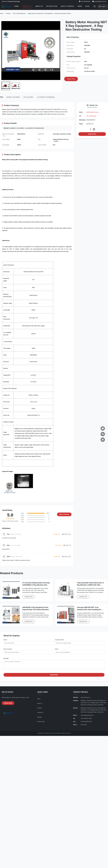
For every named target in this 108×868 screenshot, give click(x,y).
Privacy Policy (41, 723)
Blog (87, 6)
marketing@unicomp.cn (100, 1)
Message (6, 658)
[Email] (103, 428)
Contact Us (40, 714)
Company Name (59, 640)
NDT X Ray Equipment (19, 13)
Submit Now (54, 676)
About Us (39, 6)
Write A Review (64, 514)
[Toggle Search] (95, 6)
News (80, 6)
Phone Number (8, 649)
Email (57, 649)
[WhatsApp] (103, 440)
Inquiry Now (92, 134)
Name (6, 640)
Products (26, 6)
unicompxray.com (85, 699)
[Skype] (103, 434)
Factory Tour (52, 6)
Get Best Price (29, 597)
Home (16, 6)
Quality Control (67, 6)
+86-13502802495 (91, 116)
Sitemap (39, 718)
